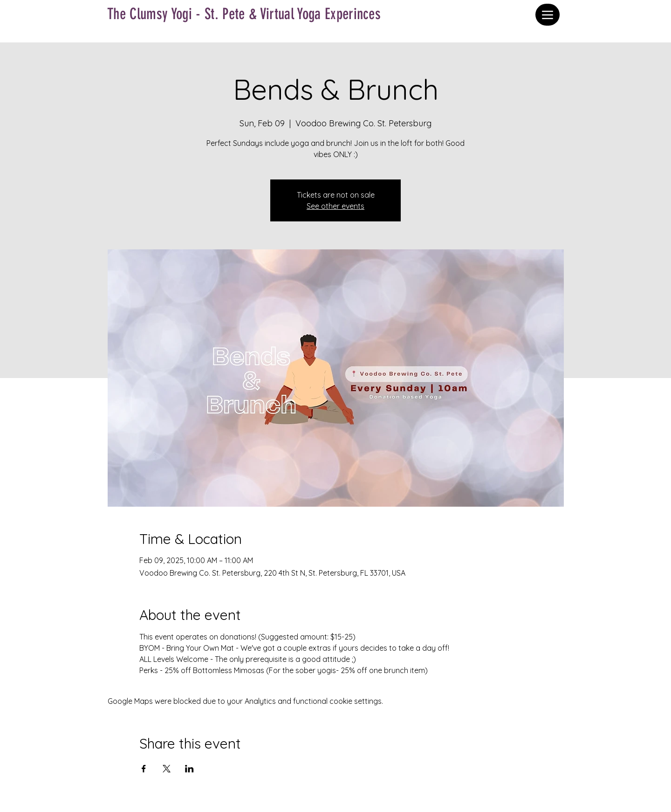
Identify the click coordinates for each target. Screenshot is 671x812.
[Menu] (548, 15)
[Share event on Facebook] (144, 769)
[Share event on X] (167, 769)
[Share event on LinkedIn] (189, 769)
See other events (335, 206)
